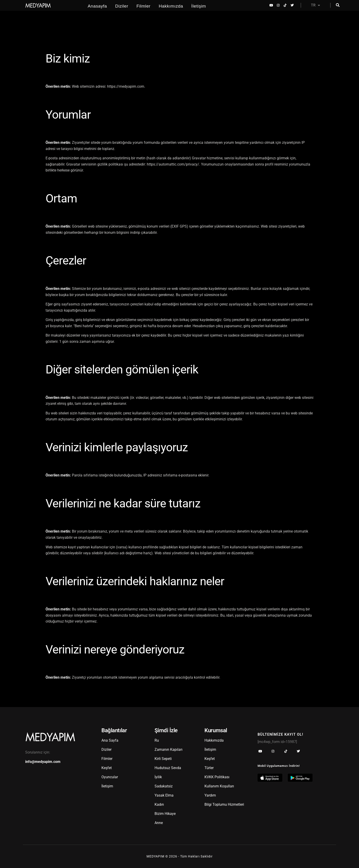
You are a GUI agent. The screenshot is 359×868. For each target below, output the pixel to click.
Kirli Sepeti (163, 759)
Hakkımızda (171, 6)
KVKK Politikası (217, 777)
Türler (209, 768)
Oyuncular (110, 777)
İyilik (158, 777)
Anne (159, 823)
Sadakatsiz (164, 786)
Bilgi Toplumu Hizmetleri (224, 804)
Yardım (210, 795)
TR (315, 5)
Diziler (122, 6)
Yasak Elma (164, 795)
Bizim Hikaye (165, 814)
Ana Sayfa (110, 740)
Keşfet (107, 768)
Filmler (143, 6)
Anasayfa (97, 6)
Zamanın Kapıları (169, 750)
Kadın (159, 804)
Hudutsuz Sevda (168, 768)
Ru (157, 740)
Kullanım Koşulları (219, 786)
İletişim (199, 6)
